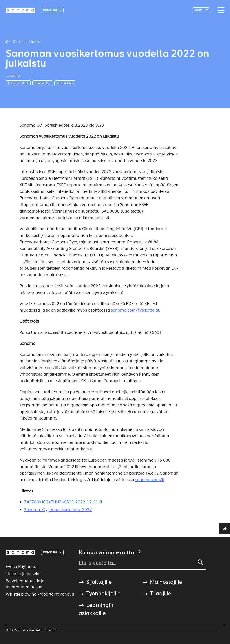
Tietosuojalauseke (23, 574)
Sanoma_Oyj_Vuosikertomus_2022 (58, 510)
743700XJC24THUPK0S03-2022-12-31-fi (63, 502)
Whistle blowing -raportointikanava (40, 594)
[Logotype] (20, 10)
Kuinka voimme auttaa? (110, 553)
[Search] (201, 562)
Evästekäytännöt (22, 567)
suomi (199, 10)
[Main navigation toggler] (220, 10)
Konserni (50, 10)
